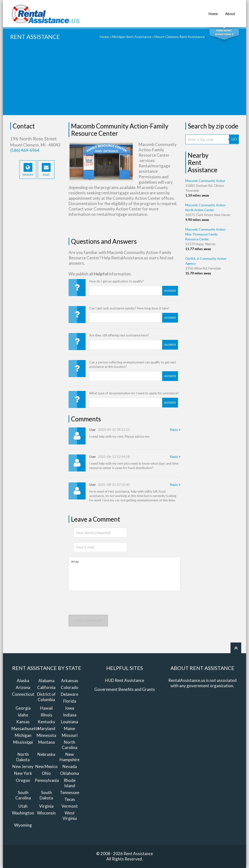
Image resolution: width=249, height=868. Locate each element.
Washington (23, 813)
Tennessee (70, 792)
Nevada (70, 766)
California (46, 687)
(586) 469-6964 (25, 150)
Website (28, 170)
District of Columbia (46, 697)
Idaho (23, 715)
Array (124, 574)
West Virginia (70, 816)
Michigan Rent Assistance (132, 37)
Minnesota (46, 735)
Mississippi (23, 742)
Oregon (23, 780)
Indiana (70, 715)
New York (23, 773)
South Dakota (46, 795)
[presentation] (106, 605)
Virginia (46, 806)
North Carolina (70, 745)
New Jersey (23, 766)
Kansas (23, 722)
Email (46, 170)
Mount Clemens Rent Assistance (180, 37)
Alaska (23, 681)
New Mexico (46, 766)
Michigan (23, 735)
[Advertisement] (124, 81)
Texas (70, 799)
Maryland (46, 728)
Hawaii (46, 708)
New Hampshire (70, 757)
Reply (175, 430)
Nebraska (46, 754)
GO (234, 139)
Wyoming (23, 825)
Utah (23, 806)
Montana (46, 742)
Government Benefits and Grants (125, 689)
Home (213, 11)
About (230, 11)
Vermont (70, 806)
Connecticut (23, 694)
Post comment (88, 620)
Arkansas (70, 681)
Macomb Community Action (205, 181)
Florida (70, 701)
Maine (70, 728)
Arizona (23, 687)
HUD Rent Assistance (125, 680)
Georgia (23, 708)
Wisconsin (46, 813)
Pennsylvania (47, 780)
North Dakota (23, 757)
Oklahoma (70, 773)
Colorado (70, 687)
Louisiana (70, 722)
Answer (170, 291)
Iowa (70, 708)
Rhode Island (70, 783)
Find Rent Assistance (224, 32)
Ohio (46, 773)
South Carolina (23, 795)
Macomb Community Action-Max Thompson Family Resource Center (206, 234)
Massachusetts (25, 728)
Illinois (46, 715)
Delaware (70, 694)
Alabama (46, 681)
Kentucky (46, 722)
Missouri (70, 735)
